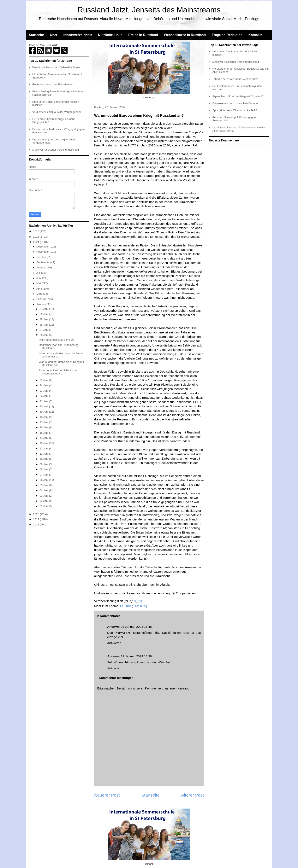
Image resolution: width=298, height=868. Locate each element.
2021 (37, 525)
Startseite (36, 35)
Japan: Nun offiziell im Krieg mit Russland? (238, 96)
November (43, 252)
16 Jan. (44, 427)
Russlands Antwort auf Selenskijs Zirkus (56, 67)
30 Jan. (44, 314)
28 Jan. (44, 325)
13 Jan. (44, 443)
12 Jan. (44, 448)
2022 (37, 519)
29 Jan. (44, 319)
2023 (37, 514)
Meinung (141, 606)
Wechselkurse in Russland (185, 35)
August (41, 267)
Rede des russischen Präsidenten (52, 84)
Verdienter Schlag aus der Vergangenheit (57, 112)
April (40, 289)
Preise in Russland (143, 35)
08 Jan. (44, 469)
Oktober (42, 257)
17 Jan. (44, 422)
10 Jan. (44, 459)
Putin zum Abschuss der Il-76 (56, 340)
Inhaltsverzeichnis (78, 35)
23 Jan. (44, 391)
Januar (41, 304)
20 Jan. (44, 406)
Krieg (130, 606)
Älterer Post (192, 795)
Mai (39, 283)
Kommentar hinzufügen (116, 678)
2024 (37, 242)
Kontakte (255, 35)
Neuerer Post (107, 795)
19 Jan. (44, 412)
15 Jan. (44, 433)
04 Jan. (44, 490)
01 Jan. (44, 506)
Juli (39, 273)
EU (122, 606)
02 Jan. (44, 501)
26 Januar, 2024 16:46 (136, 627)
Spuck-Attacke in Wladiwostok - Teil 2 (235, 110)
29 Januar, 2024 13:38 (136, 656)
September (43, 262)
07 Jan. (44, 475)
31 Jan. (44, 309)
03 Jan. (44, 496)
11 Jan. (44, 454)
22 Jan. (44, 396)
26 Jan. (44, 335)
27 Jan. (44, 330)
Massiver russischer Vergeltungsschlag (56, 150)
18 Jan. (44, 417)
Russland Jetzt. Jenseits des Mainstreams (149, 10)
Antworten (114, 643)
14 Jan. (44, 438)
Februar (41, 299)
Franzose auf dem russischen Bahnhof (235, 103)
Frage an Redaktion (227, 35)
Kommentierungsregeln (161, 688)
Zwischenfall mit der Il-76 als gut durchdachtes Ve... (58, 372)
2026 (37, 231)
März (40, 294)
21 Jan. (44, 401)
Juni (39, 278)
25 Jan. (44, 380)
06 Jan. (44, 480)
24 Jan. (44, 385)
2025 (37, 237)
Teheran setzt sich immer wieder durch (235, 79)
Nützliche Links (110, 35)
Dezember (43, 247)
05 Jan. (44, 485)
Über (54, 35)
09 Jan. (44, 464)
